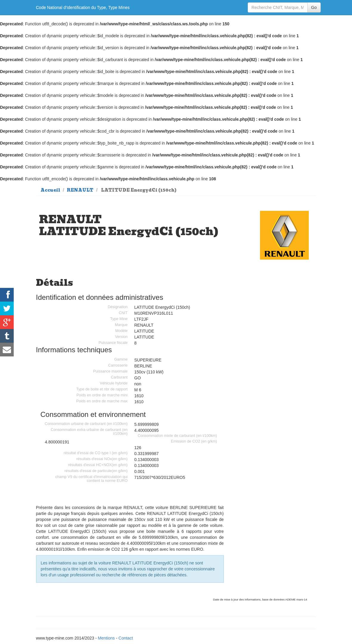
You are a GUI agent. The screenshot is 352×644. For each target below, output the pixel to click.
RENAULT (80, 190)
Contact (126, 638)
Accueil (50, 190)
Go (314, 7)
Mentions (106, 638)
